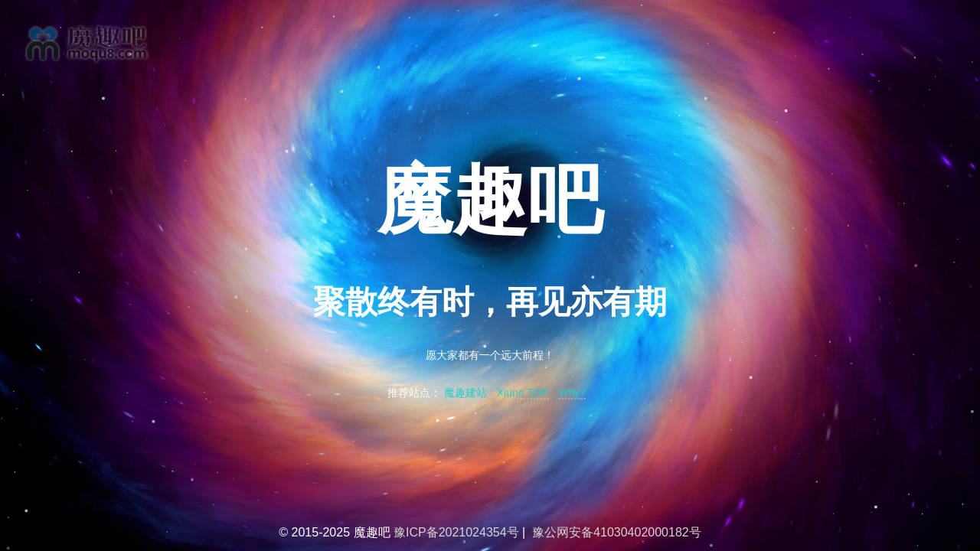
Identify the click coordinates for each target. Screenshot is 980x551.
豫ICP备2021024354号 (456, 532)
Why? (572, 393)
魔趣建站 (465, 393)
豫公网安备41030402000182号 (617, 532)
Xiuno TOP (523, 393)
